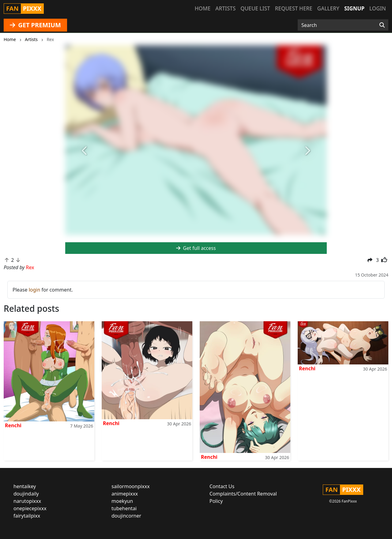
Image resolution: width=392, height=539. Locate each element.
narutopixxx (27, 501)
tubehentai (124, 508)
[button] (85, 151)
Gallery (328, 8)
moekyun (122, 501)
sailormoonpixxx (131, 486)
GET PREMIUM (35, 25)
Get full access (196, 248)
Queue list (255, 8)
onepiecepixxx (30, 508)
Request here (294, 8)
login (35, 290)
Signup (354, 8)
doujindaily (26, 494)
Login (378, 8)
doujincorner (126, 516)
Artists (225, 8)
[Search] (382, 25)
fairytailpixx (27, 516)
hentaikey (25, 486)
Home (203, 8)
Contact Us (222, 486)
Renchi (13, 425)
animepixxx (125, 494)
